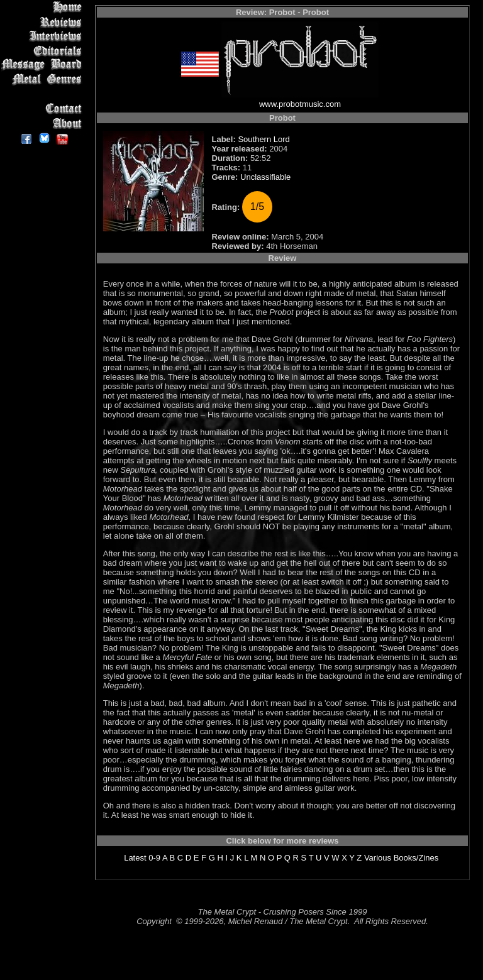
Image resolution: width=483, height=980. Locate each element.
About (44, 123)
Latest (135, 858)
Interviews (44, 36)
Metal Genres (44, 80)
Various (378, 858)
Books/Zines (416, 858)
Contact (44, 108)
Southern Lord (264, 139)
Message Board (44, 65)
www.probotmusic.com (300, 104)
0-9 (154, 858)
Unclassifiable (265, 177)
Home (44, 7)
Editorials (44, 51)
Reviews (44, 22)
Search (44, 94)
